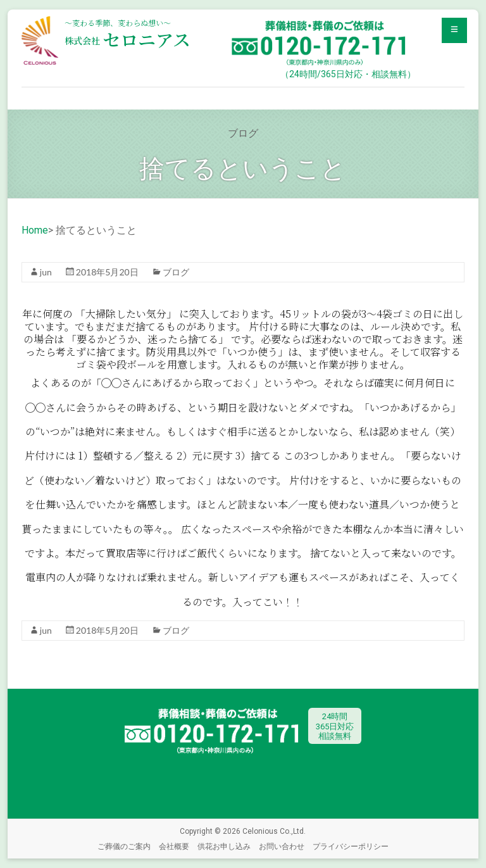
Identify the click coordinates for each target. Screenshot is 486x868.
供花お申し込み (224, 846)
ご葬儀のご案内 (124, 846)
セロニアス (128, 39)
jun (46, 272)
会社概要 (174, 846)
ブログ (176, 272)
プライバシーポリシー (351, 846)
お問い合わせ (282, 846)
